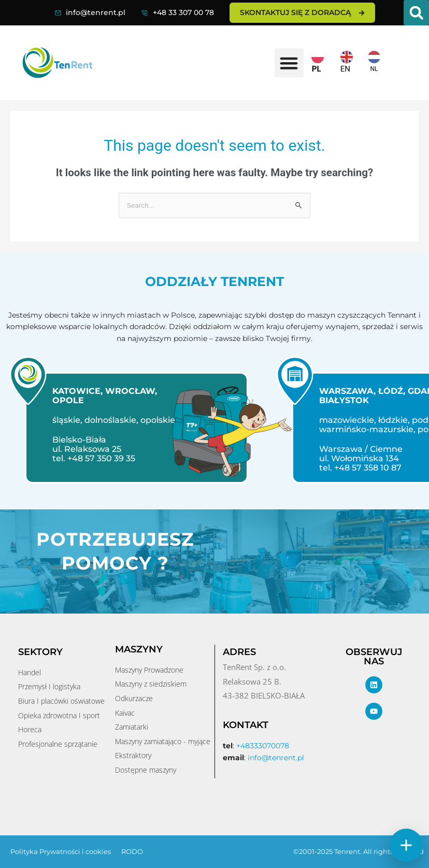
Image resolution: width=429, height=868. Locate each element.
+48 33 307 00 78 (183, 12)
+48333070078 (263, 746)
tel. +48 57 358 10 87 (357, 468)
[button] (416, 13)
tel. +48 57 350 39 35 (91, 458)
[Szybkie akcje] (406, 845)
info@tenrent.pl (96, 12)
